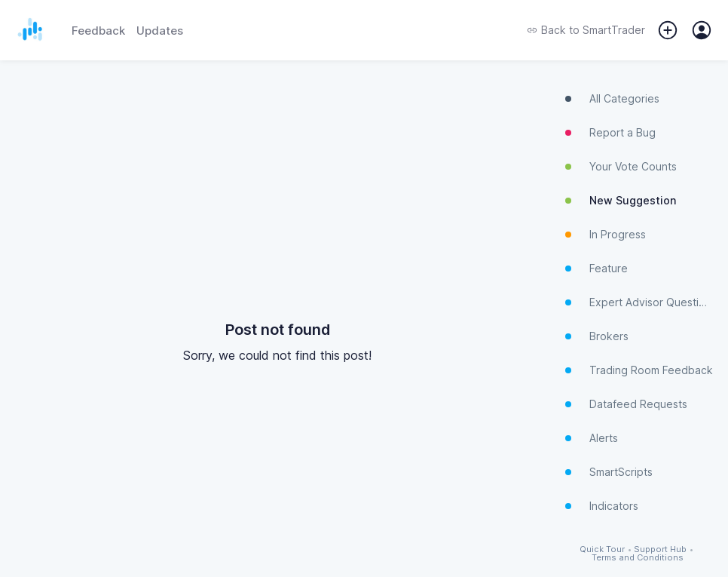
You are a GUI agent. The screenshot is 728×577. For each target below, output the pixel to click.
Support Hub (660, 549)
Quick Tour (602, 549)
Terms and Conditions (638, 558)
